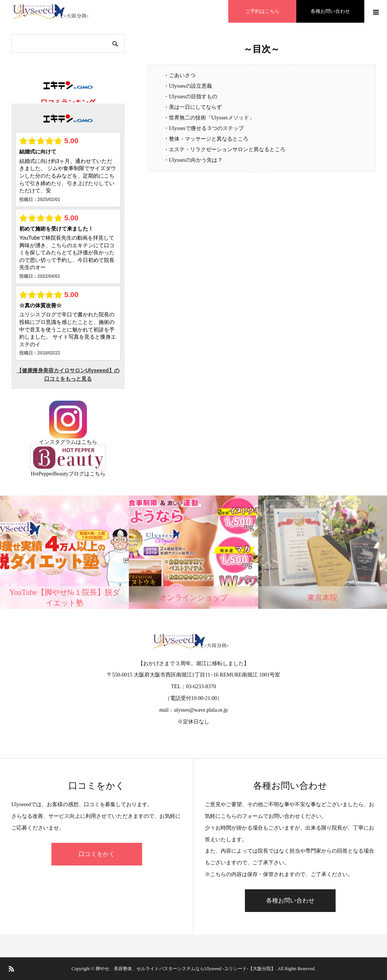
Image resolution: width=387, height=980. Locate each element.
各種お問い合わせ (290, 900)
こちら (89, 442)
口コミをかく (97, 854)
